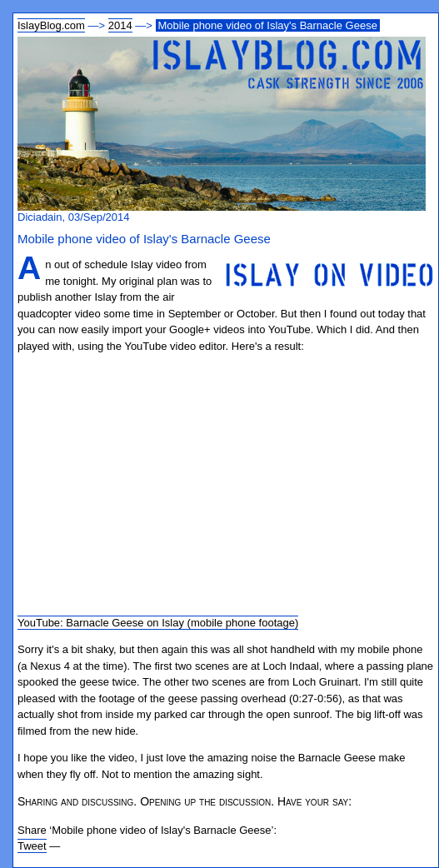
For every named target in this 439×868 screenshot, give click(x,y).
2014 (120, 25)
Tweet (32, 846)
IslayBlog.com (51, 25)
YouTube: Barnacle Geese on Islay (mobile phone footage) (158, 623)
